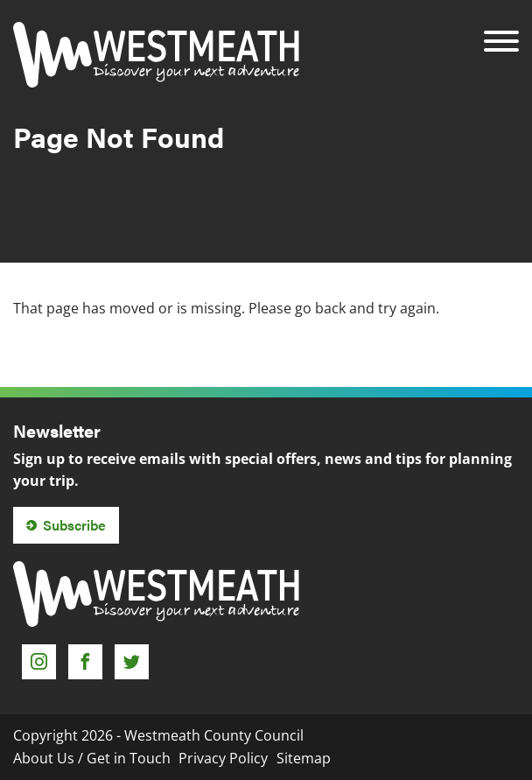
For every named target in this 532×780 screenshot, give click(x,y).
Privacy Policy (223, 758)
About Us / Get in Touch (92, 758)
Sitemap (304, 758)
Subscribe (74, 525)
